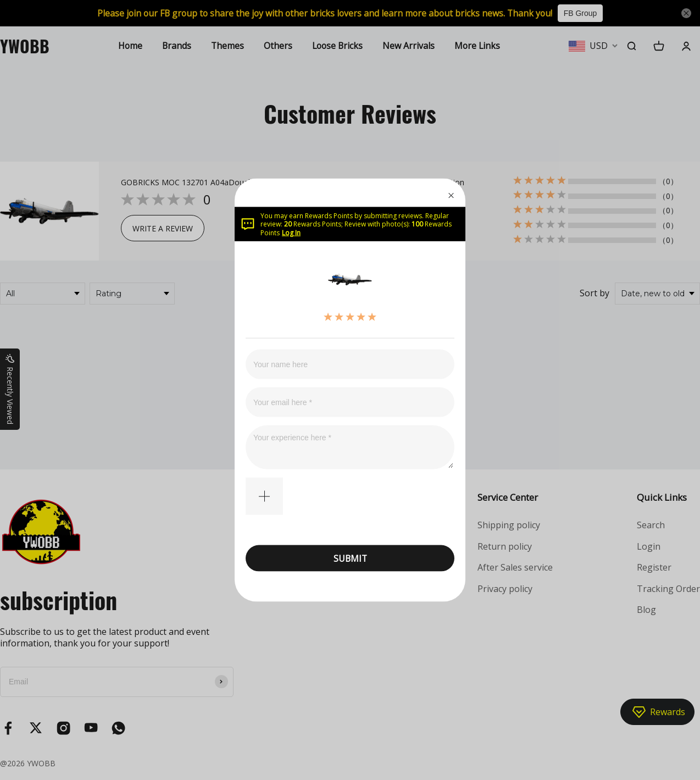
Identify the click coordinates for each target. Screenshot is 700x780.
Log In (291, 232)
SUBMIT (350, 558)
